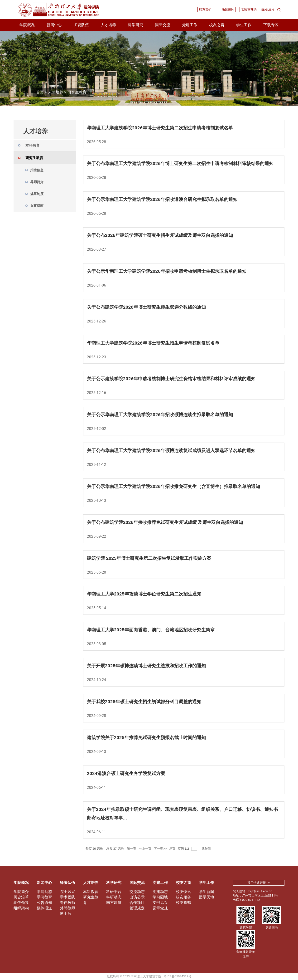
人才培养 (108, 25)
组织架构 (21, 908)
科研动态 (114, 897)
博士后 (66, 914)
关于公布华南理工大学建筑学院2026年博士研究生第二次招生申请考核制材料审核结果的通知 (180, 163)
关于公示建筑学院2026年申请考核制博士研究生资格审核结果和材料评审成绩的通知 (171, 379)
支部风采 (160, 903)
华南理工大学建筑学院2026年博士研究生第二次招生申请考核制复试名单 (160, 128)
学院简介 (21, 892)
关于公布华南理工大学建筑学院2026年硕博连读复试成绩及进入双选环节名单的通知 (171, 451)
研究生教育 (77, 92)
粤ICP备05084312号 (178, 976)
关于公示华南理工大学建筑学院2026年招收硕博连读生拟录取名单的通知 (160, 415)
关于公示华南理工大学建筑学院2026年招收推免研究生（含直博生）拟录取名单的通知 (173, 486)
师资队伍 (81, 25)
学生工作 (244, 25)
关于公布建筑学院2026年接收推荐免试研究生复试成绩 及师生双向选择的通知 (165, 522)
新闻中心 (54, 25)
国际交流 (163, 25)
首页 (40, 92)
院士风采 (67, 892)
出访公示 (137, 897)
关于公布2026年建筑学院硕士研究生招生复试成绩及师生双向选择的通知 (160, 235)
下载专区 (271, 25)
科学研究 (135, 25)
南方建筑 (114, 903)
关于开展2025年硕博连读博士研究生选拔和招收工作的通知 (146, 666)
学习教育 (44, 897)
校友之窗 (217, 25)
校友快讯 (183, 892)
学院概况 (27, 25)
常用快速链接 (259, 883)
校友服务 (183, 897)
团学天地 (207, 897)
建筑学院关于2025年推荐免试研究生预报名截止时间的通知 (146, 738)
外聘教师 (67, 908)
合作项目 (137, 903)
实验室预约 (249, 10)
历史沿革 (21, 897)
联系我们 (205, 10)
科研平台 (114, 892)
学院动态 (44, 892)
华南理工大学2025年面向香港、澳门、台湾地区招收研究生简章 (151, 630)
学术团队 (67, 897)
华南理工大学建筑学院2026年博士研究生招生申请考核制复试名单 (153, 343)
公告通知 (44, 903)
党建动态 (160, 892)
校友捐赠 (183, 903)
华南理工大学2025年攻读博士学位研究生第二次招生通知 (144, 594)
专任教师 (67, 903)
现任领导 (21, 903)
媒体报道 (44, 908)
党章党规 (160, 908)
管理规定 (137, 908)
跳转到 (207, 849)
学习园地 (160, 897)
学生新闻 (207, 892)
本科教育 (91, 892)
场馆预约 (228, 10)
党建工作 (190, 25)
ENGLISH (268, 10)
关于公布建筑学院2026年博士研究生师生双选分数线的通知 (146, 307)
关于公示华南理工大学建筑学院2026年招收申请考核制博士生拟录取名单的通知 (167, 271)
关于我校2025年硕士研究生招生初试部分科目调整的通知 (144, 702)
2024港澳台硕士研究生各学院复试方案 (126, 773)
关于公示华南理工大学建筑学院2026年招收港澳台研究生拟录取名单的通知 (162, 199)
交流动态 (137, 892)
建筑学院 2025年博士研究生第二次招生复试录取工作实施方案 (149, 558)
